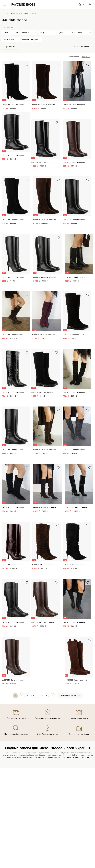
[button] (47, 33)
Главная (5, 14)
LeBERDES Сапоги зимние (75, 277)
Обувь (25, 14)
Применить (10, 47)
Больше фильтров (82, 47)
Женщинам (16, 14)
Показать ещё (68, 696)
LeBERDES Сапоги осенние (13, 105)
